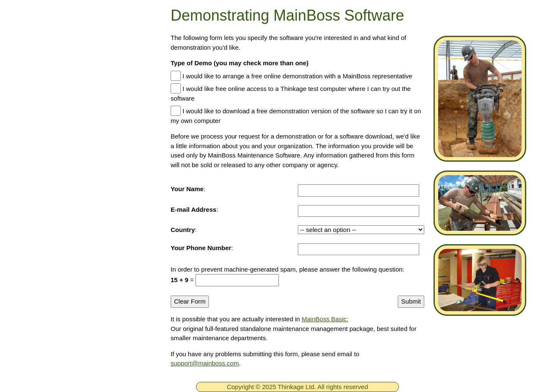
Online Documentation (66, 278)
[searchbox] (79, 376)
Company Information (46, 335)
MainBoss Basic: (325, 319)
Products (44, 129)
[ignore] (18, 80)
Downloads (47, 179)
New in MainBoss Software (74, 253)
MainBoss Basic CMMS (68, 228)
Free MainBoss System (68, 104)
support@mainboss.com (205, 363)
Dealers (23, 353)
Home (39, 79)
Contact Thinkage (39, 317)
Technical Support (59, 154)
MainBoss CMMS (58, 203)
